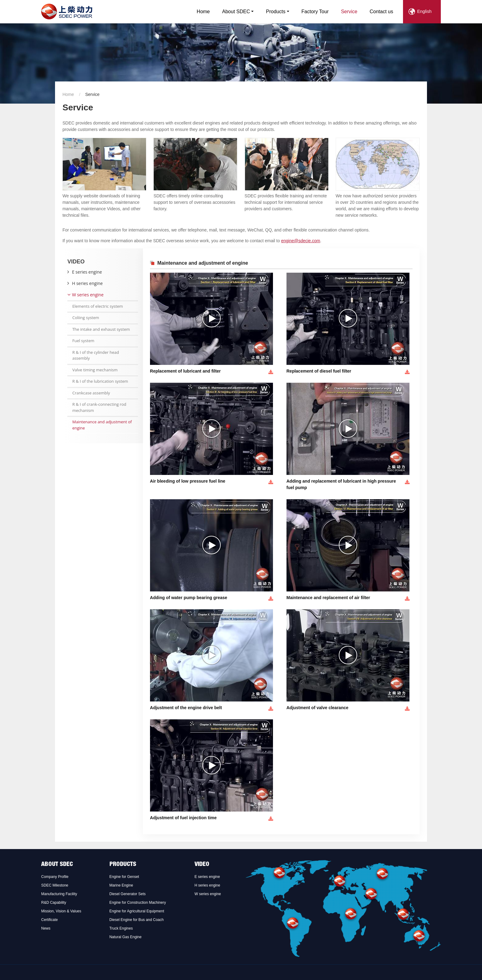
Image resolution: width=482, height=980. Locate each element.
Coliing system (86, 318)
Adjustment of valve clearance (318, 708)
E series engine (87, 272)
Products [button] (276, 12)
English (424, 11)
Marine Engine (121, 885)
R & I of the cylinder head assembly (96, 355)
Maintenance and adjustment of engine (102, 425)
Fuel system (83, 341)
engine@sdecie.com (300, 241)
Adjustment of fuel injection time (183, 818)
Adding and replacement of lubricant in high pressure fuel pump (341, 484)
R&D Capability (54, 903)
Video (202, 865)
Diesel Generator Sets (128, 894)
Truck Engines (121, 928)
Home (203, 12)
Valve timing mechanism (95, 370)
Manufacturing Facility (59, 894)
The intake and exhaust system (101, 329)
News (46, 928)
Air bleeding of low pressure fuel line (188, 481)
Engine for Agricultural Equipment (137, 911)
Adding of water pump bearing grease (189, 598)
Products (123, 865)
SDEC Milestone (55, 885)
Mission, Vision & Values (61, 911)
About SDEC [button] (236, 12)
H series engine (87, 283)
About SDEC (57, 865)
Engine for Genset (124, 877)
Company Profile (55, 877)
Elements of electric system (98, 306)
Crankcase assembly (91, 393)
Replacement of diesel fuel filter (319, 371)
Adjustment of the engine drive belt (186, 708)
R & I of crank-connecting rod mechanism (99, 407)
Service (349, 12)
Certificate (49, 920)
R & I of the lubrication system (100, 381)
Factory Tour (315, 12)
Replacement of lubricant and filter (185, 371)
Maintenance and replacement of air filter (328, 598)
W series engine (88, 295)
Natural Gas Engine (126, 937)
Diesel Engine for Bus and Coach (137, 920)
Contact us (381, 12)
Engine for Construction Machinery (138, 903)
